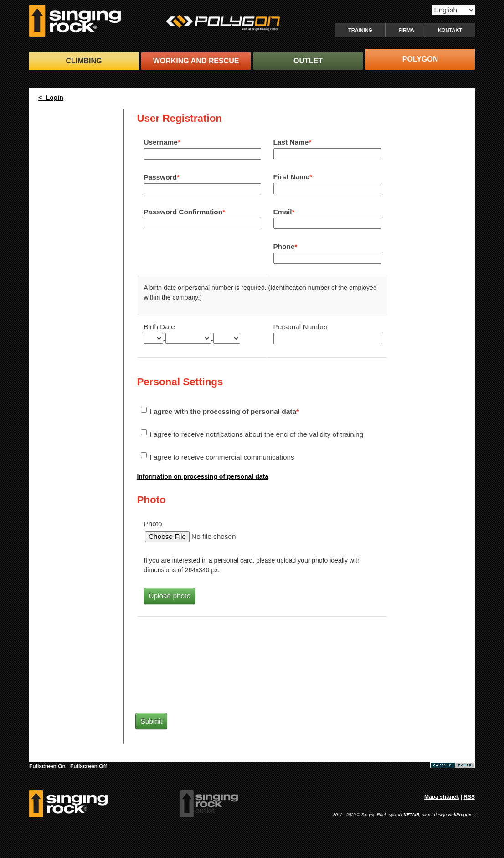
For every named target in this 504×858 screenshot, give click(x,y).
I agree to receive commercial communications (222, 457)
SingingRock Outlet (209, 804)
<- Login (51, 98)
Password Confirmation (183, 212)
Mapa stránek (442, 797)
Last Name (291, 142)
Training (360, 30)
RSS (469, 797)
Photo (153, 524)
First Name (292, 177)
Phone (284, 246)
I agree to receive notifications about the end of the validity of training (256, 434)
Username (160, 142)
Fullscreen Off (89, 766)
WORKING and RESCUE (196, 61)
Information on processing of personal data (203, 476)
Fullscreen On (47, 766)
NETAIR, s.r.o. (418, 814)
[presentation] (214, 667)
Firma (406, 30)
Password (160, 177)
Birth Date (159, 327)
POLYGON (420, 59)
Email (283, 212)
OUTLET (308, 61)
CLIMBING (84, 61)
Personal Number (301, 327)
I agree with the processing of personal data (223, 411)
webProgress (461, 814)
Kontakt (450, 30)
